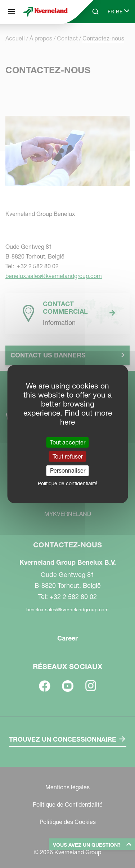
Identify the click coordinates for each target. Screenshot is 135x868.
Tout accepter (68, 442)
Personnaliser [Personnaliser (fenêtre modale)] (68, 470)
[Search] (95, 12)
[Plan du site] (12, 12)
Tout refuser (68, 456)
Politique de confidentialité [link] (68, 483)
